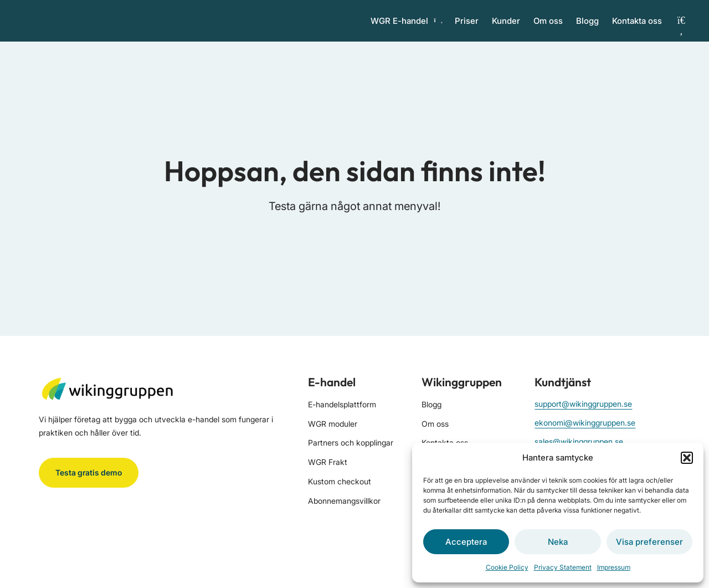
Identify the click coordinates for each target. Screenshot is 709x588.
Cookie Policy (507, 567)
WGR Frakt (328, 475)
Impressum (614, 567)
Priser (467, 27)
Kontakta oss (637, 27)
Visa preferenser (649, 542)
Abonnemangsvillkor (344, 513)
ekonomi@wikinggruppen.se (585, 435)
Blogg (587, 27)
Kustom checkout (340, 494)
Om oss (548, 27)
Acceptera (466, 542)
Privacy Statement (563, 567)
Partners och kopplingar (351, 456)
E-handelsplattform (342, 417)
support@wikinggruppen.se (583, 416)
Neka (558, 542)
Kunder (506, 27)
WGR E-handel (406, 27)
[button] (687, 458)
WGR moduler (333, 436)
